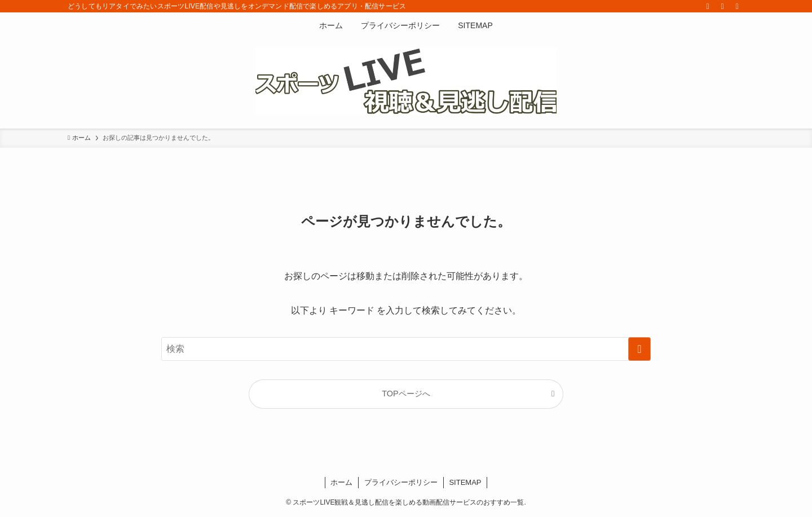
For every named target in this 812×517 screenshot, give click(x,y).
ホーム (341, 482)
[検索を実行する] (639, 349)
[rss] (722, 6)
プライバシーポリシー (401, 482)
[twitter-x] (708, 6)
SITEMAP (465, 482)
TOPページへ (406, 394)
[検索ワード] (406, 349)
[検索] (737, 6)
